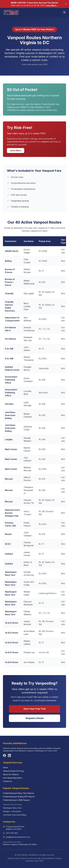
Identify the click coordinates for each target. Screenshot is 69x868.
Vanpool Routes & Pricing (13, 771)
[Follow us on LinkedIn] (9, 755)
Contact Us (7, 781)
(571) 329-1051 (12, 833)
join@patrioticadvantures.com (18, 837)
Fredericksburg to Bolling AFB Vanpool (19, 797)
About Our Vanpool (11, 774)
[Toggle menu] (64, 12)
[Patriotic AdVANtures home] (11, 12)
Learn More (16, 151)
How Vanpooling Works (13, 778)
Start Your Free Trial (35, 709)
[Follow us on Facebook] (4, 755)
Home (5, 767)
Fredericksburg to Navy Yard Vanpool (18, 793)
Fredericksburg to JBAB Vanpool (16, 800)
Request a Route (35, 718)
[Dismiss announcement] (66, 4)
